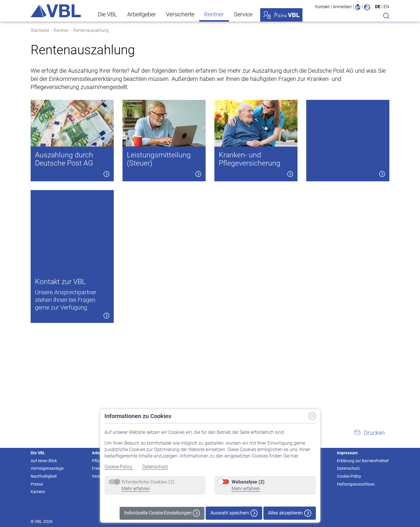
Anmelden (342, 7)
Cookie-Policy (119, 467)
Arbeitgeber (142, 14)
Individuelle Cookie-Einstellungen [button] (162, 513)
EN (386, 7)
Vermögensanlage (47, 468)
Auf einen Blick (44, 461)
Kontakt (322, 7)
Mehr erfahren (136, 489)
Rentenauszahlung (91, 30)
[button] (369, 433)
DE (378, 7)
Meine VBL (281, 15)
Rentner (214, 14)
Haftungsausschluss (356, 484)
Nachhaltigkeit (44, 476)
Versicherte (180, 14)
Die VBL (107, 14)
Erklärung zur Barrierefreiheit (363, 461)
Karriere (38, 492)
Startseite (40, 30)
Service (243, 14)
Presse (37, 484)
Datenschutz (155, 467)
